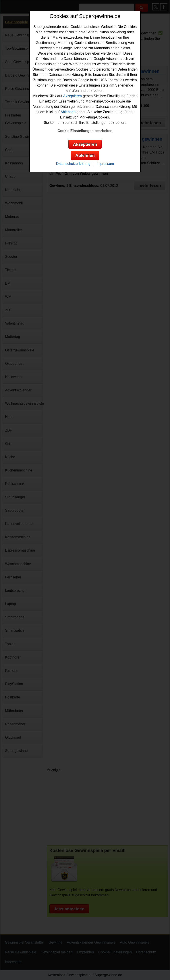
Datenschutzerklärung (73, 164)
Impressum (105, 164)
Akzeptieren (72, 96)
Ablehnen (68, 112)
